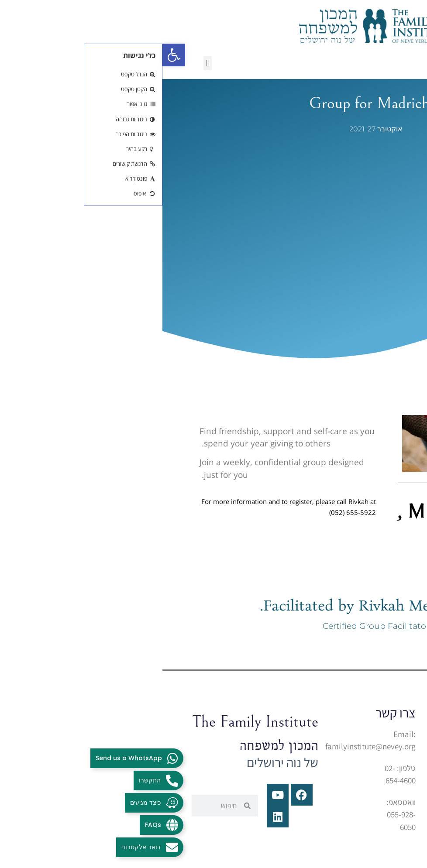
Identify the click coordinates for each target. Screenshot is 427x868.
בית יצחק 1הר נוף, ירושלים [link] (308, 760)
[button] (45, 63)
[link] (11, 55)
